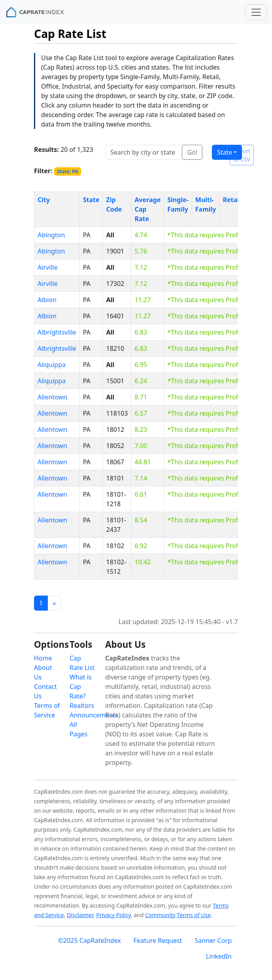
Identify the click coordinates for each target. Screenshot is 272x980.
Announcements (94, 715)
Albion (47, 300)
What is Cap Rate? (80, 687)
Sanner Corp (213, 940)
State (225, 152)
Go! (192, 152)
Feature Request (158, 940)
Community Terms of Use (178, 915)
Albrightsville (57, 332)
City (44, 200)
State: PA (67, 171)
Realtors (82, 706)
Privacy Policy (113, 915)
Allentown (52, 397)
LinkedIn (219, 956)
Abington (51, 235)
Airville (48, 267)
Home (43, 658)
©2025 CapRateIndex (90, 940)
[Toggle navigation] (256, 12)
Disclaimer (80, 915)
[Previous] (54, 603)
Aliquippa (52, 365)
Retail (232, 200)
